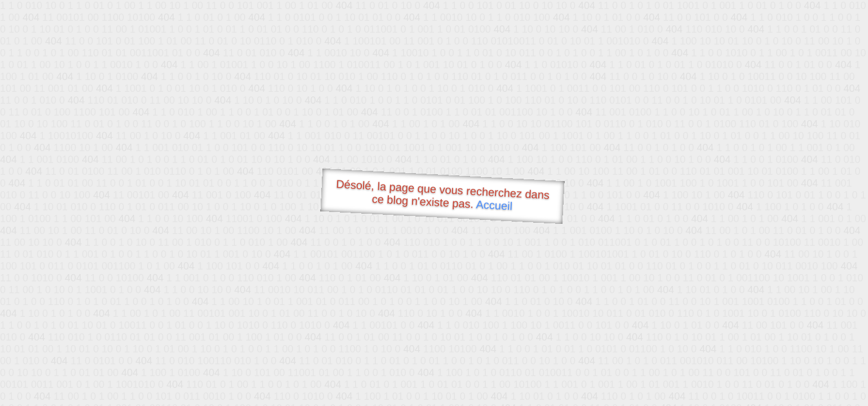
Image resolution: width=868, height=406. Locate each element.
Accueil (494, 205)
